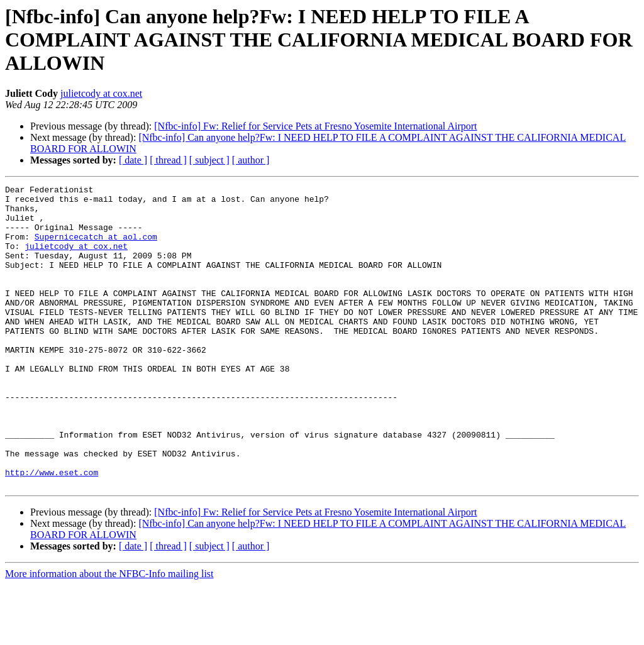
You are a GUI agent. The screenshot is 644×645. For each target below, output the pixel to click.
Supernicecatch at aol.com (96, 248)
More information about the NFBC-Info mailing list (109, 634)
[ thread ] (168, 160)
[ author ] (251, 160)
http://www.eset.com (52, 531)
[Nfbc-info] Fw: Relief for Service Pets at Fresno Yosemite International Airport (315, 126)
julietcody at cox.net (101, 93)
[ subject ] (209, 160)
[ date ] (133, 160)
